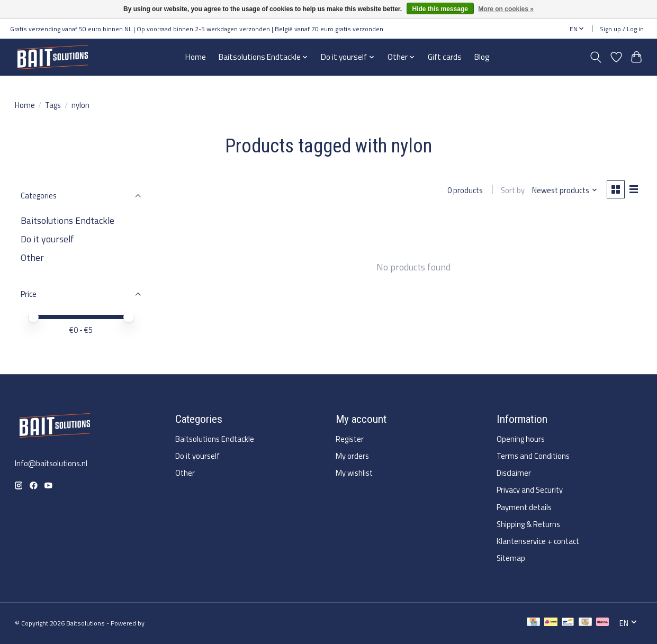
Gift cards (445, 57)
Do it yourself (47, 239)
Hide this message (440, 9)
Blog (482, 57)
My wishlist (354, 473)
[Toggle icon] (595, 57)
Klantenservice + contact (538, 541)
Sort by (512, 190)
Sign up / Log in (622, 29)
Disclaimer (514, 473)
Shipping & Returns (528, 524)
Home (196, 57)
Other (32, 257)
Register (350, 439)
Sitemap (511, 558)
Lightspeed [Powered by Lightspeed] (162, 623)
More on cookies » (506, 9)
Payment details (524, 507)
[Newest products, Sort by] (564, 190)
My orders (352, 456)
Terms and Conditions (533, 456)
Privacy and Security (530, 490)
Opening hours (521, 439)
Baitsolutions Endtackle (67, 220)
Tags (53, 105)
